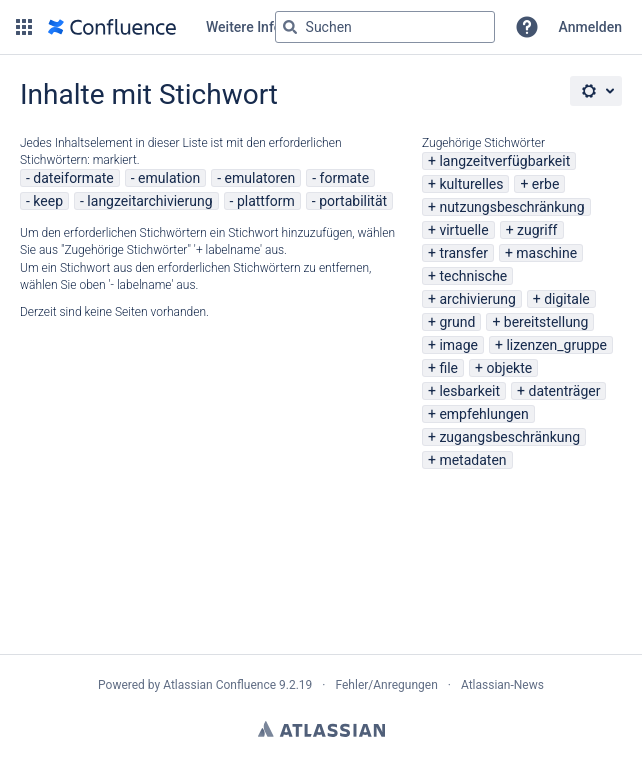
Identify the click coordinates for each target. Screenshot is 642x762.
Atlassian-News (502, 685)
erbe (545, 184)
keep (48, 201)
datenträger (565, 391)
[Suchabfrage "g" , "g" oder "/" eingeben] (385, 27)
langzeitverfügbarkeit (504, 161)
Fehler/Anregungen (387, 685)
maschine (546, 253)
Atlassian (321, 729)
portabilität (353, 201)
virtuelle (463, 230)
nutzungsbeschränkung (511, 207)
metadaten (472, 460)
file (448, 368)
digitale (567, 299)
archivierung (477, 299)
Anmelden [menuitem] (590, 27)
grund (457, 322)
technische (473, 276)
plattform (266, 201)
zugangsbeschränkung (509, 437)
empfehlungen (483, 414)
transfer (463, 253)
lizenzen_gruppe (556, 345)
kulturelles (471, 184)
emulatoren (260, 178)
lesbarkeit (469, 391)
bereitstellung (546, 322)
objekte (509, 368)
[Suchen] (290, 27)
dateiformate (73, 178)
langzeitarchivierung (149, 201)
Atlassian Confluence (219, 685)
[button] (24, 27)
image (458, 345)
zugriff (537, 230)
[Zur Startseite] (112, 27)
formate (345, 178)
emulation (169, 178)
